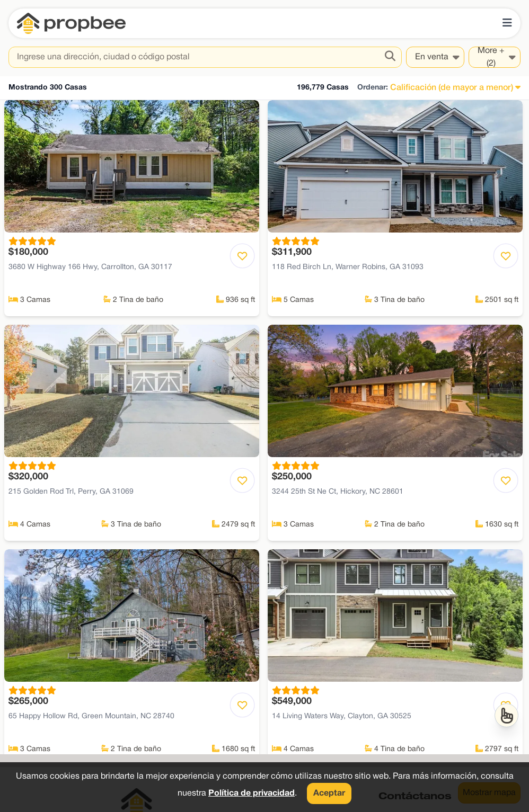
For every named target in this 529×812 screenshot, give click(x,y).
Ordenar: (373, 88)
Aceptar (329, 793)
